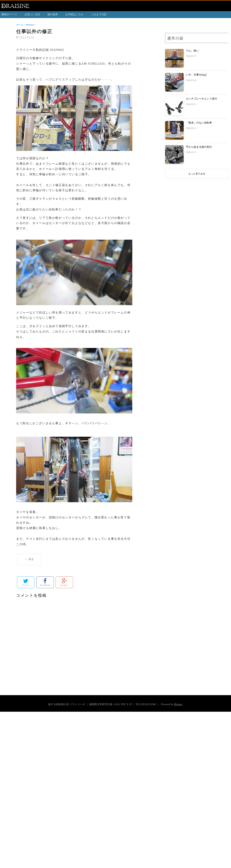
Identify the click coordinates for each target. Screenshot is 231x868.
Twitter (26, 582)
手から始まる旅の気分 (199, 147)
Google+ (64, 582)
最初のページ (9, 14)
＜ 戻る (29, 559)
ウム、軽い (192, 51)
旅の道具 (53, 14)
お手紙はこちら (74, 14)
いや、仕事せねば (196, 75)
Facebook (45, 582)
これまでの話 (99, 14)
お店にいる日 (32, 14)
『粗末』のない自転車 (199, 123)
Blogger (178, 704)
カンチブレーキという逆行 (201, 99)
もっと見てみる (197, 174)
